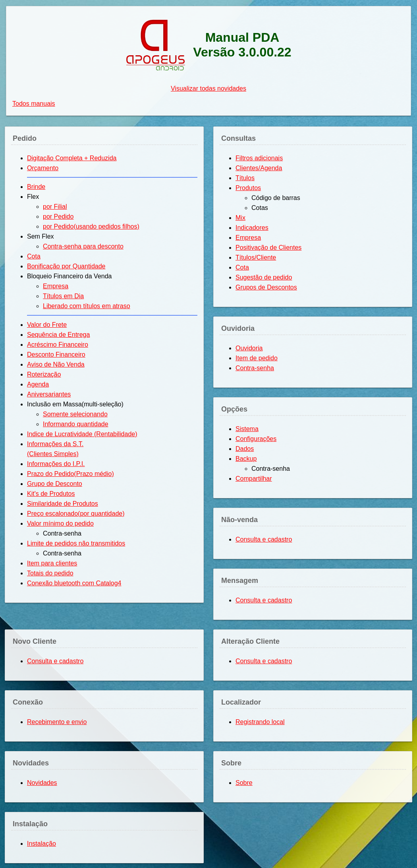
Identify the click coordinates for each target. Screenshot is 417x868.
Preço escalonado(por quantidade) (76, 514)
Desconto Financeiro (56, 354)
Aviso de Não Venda (56, 364)
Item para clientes (52, 563)
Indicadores (252, 228)
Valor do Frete (47, 325)
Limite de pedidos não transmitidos (76, 543)
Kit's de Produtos (51, 494)
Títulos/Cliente (256, 257)
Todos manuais (34, 104)
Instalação (42, 844)
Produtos (248, 188)
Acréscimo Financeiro (58, 345)
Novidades (42, 783)
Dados (245, 449)
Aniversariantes (49, 394)
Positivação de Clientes (268, 248)
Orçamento (43, 168)
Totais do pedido (50, 573)
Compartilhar (254, 479)
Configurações (256, 439)
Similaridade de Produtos (63, 504)
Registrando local (260, 722)
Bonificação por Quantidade (66, 266)
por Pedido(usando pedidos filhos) (91, 226)
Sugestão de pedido (264, 277)
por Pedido (58, 217)
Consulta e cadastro (264, 539)
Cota (34, 256)
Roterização (44, 374)
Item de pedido (257, 358)
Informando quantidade (76, 424)
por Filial (55, 207)
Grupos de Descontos (266, 287)
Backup (246, 459)
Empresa (56, 286)
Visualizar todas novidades (208, 88)
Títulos (245, 178)
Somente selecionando (75, 414)
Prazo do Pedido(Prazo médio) (70, 474)
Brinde (36, 187)
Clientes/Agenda (259, 168)
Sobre (244, 783)
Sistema (247, 429)
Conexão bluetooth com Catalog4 (74, 583)
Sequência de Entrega (58, 335)
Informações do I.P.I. (56, 464)
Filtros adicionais (259, 158)
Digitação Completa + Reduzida (72, 158)
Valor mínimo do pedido (60, 523)
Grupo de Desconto (55, 484)
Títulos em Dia (63, 296)
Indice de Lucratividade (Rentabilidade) (82, 434)
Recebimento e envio (57, 722)
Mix (240, 218)
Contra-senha (255, 368)
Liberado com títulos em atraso (87, 306)
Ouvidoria (249, 348)
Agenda (38, 384)
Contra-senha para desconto (83, 246)
